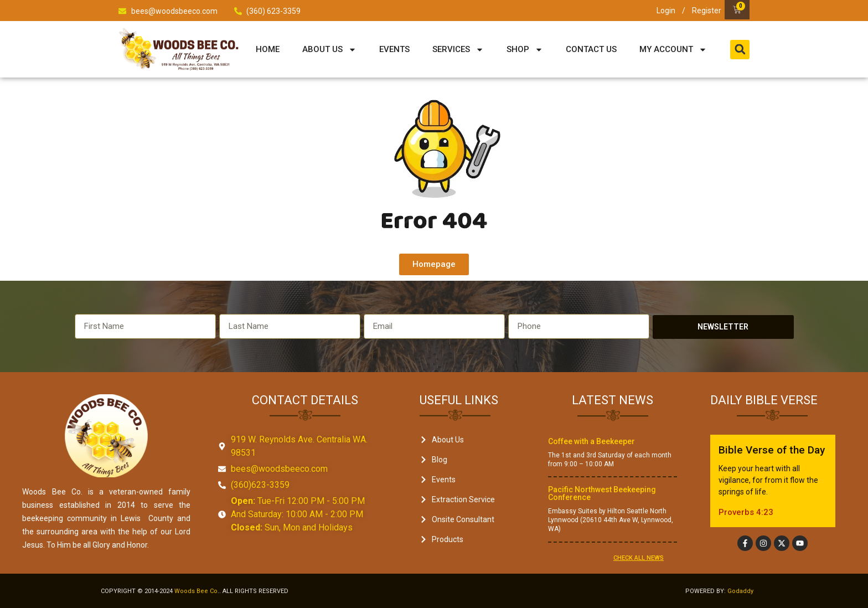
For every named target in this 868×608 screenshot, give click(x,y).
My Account (673, 50)
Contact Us (591, 49)
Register (707, 11)
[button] (740, 50)
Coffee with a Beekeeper (591, 441)
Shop (525, 50)
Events (394, 49)
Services (458, 50)
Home (268, 49)
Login (666, 11)
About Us (329, 50)
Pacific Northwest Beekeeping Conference (602, 493)
